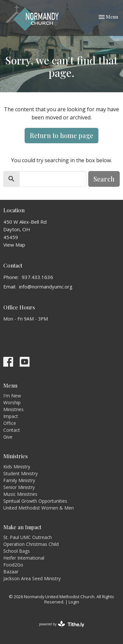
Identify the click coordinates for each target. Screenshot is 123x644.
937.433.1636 (37, 277)
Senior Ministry (19, 487)
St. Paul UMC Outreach (28, 537)
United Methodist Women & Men (39, 508)
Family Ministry (19, 480)
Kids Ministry (17, 467)
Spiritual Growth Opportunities (35, 501)
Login (74, 602)
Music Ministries (20, 494)
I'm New (12, 396)
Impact (11, 416)
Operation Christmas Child (31, 544)
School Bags (17, 551)
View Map (14, 245)
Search (104, 179)
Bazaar (11, 572)
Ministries (13, 409)
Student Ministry (20, 473)
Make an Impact (22, 527)
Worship (12, 402)
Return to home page (61, 135)
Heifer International (24, 558)
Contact (12, 430)
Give (8, 437)
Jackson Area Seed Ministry (32, 578)
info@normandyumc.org (46, 287)
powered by (62, 624)
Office (10, 423)
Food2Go (13, 565)
